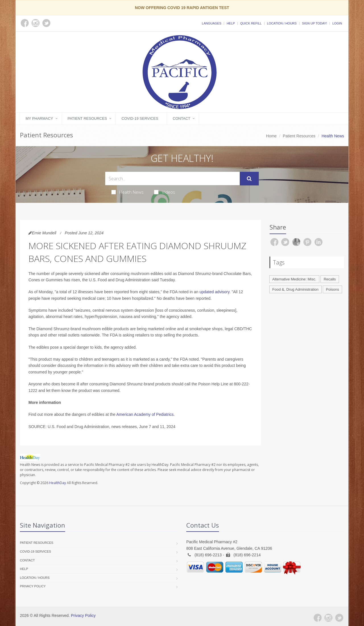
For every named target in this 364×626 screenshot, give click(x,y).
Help (231, 23)
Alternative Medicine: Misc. (294, 279)
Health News (128, 192)
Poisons (332, 289)
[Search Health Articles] (172, 178)
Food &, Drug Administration (296, 289)
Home (271, 136)
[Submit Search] (249, 179)
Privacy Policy (33, 586)
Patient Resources (87, 118)
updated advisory (214, 292)
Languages (212, 23)
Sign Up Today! (315, 23)
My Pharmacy (39, 118)
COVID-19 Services (140, 118)
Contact (181, 118)
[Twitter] (339, 618)
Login (337, 23)
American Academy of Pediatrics (145, 414)
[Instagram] (328, 618)
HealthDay (58, 483)
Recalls (330, 279)
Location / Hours (282, 23)
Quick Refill (251, 23)
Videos (165, 192)
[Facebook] (318, 618)
